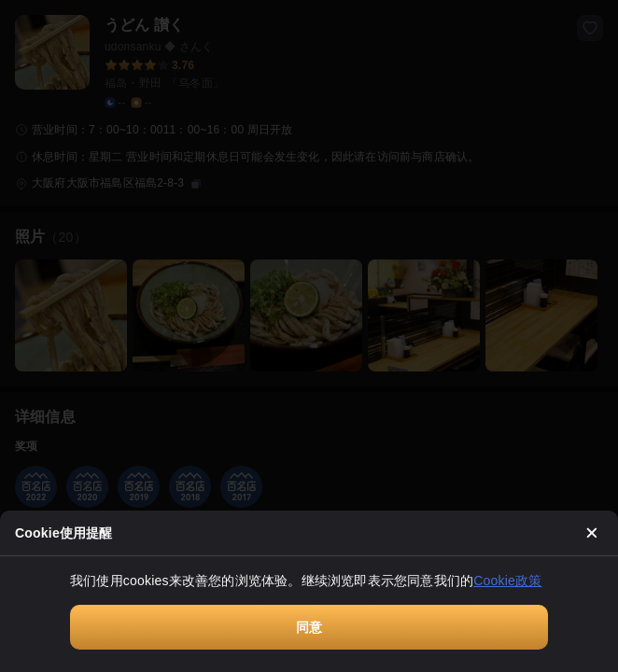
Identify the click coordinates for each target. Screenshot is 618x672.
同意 (309, 627)
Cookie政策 (507, 581)
